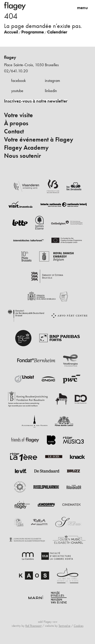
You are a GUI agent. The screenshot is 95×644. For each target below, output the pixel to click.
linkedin (51, 91)
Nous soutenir (23, 156)
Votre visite (18, 115)
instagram (52, 81)
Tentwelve (64, 626)
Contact (14, 131)
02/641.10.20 (16, 71)
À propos (16, 123)
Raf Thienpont (33, 626)
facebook (18, 81)
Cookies (79, 626)
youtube (17, 91)
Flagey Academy (26, 148)
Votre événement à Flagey (39, 140)
